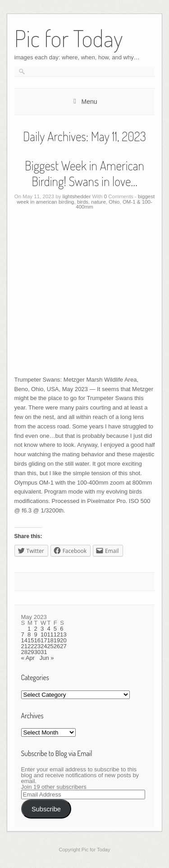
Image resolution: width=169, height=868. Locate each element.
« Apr (28, 658)
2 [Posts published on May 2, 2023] (35, 629)
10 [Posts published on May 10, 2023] (44, 634)
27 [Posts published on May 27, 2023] (63, 646)
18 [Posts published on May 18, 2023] (50, 640)
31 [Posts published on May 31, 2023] (44, 652)
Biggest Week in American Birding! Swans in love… (84, 173)
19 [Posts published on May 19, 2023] (57, 640)
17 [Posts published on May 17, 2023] (44, 640)
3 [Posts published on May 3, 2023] (42, 629)
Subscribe (46, 809)
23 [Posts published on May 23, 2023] (37, 646)
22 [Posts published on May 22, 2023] (31, 646)
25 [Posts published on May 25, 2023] (50, 646)
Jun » (47, 658)
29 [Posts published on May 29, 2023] (31, 652)
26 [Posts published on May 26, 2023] (57, 646)
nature (98, 202)
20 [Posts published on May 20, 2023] (63, 640)
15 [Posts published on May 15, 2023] (31, 640)
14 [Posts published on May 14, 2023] (24, 640)
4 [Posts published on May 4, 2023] (48, 629)
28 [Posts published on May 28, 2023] (24, 652)
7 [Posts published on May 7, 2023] (23, 634)
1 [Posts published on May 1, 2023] (29, 629)
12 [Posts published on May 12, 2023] (57, 634)
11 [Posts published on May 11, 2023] (50, 634)
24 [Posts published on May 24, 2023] (44, 646)
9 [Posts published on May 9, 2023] (35, 634)
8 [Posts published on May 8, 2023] (29, 634)
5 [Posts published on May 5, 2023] (55, 629)
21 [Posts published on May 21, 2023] (24, 646)
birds (83, 202)
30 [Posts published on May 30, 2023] (37, 652)
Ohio (114, 202)
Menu (89, 102)
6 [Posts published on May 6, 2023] (62, 629)
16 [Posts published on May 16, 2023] (37, 640)
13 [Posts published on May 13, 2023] (63, 634)
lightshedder (77, 196)
